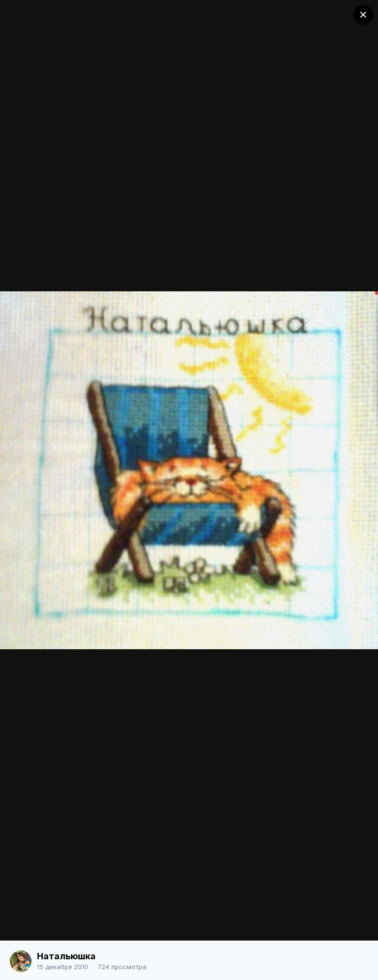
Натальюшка (66, 956)
